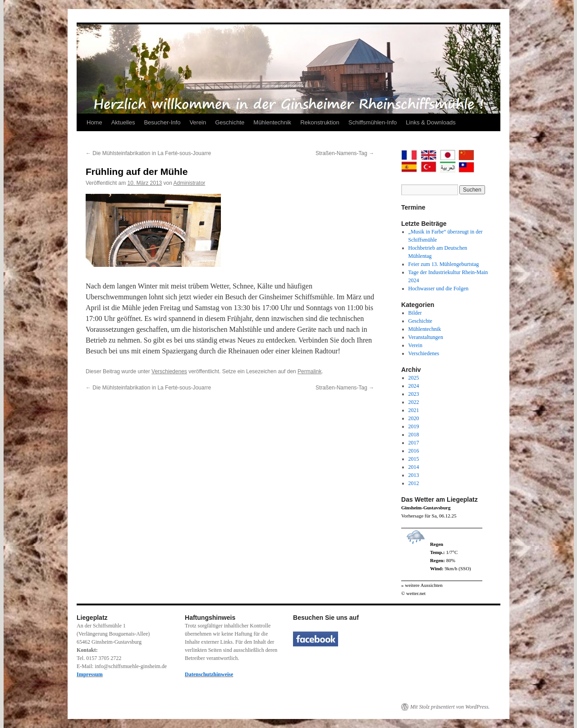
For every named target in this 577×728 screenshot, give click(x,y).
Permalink (309, 371)
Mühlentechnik (272, 122)
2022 (414, 402)
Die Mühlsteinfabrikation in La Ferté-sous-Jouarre (148, 153)
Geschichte (230, 122)
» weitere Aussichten (422, 585)
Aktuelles (123, 122)
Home (94, 122)
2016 (414, 451)
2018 (414, 435)
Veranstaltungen (426, 337)
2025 (414, 378)
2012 (414, 483)
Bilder (415, 313)
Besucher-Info (162, 122)
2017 (414, 443)
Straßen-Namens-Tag (345, 153)
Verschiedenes (169, 371)
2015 (414, 459)
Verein (198, 122)
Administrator (190, 183)
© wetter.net (413, 593)
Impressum (90, 674)
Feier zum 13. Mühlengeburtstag (444, 264)
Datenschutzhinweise (209, 674)
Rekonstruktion (320, 122)
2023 (414, 394)
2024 (414, 386)
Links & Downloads (431, 122)
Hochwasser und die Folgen (439, 288)
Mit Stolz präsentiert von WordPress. (450, 707)
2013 (414, 475)
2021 (414, 410)
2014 (414, 467)
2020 (414, 418)
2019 (414, 426)
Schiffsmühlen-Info (373, 122)
